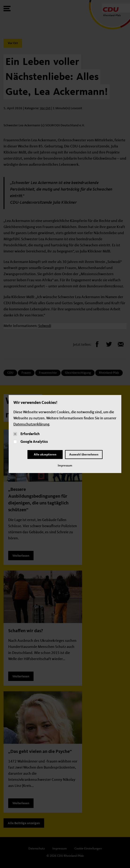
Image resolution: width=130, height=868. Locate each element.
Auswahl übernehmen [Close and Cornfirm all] (84, 455)
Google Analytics (34, 442)
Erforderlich (30, 434)
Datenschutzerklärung (31, 425)
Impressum (65, 466)
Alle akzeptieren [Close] (45, 455)
